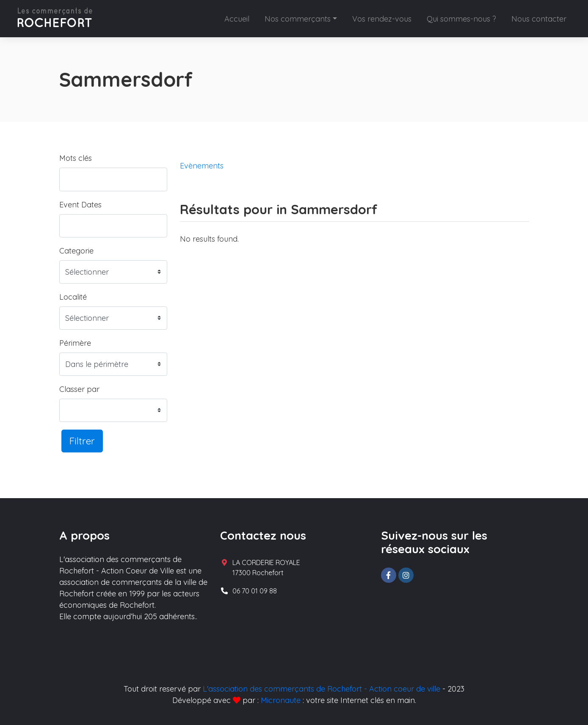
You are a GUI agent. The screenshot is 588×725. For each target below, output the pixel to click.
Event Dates (80, 205)
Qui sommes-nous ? (461, 19)
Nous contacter (539, 19)
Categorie (76, 251)
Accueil (237, 19)
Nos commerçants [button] (298, 19)
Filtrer (82, 441)
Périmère (75, 343)
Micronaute (281, 700)
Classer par (79, 389)
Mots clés (76, 158)
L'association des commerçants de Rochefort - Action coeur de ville (322, 689)
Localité (73, 297)
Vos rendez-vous (382, 19)
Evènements (202, 166)
